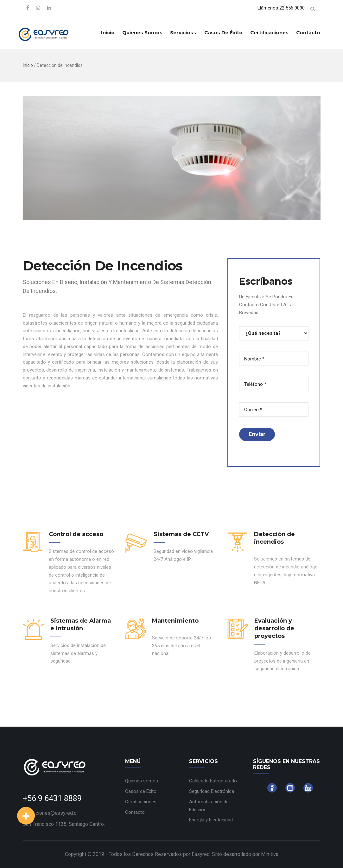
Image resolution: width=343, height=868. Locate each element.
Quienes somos (142, 32)
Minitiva (270, 854)
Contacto (308, 32)
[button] (26, 816)
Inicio (108, 32)
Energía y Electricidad (211, 820)
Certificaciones (269, 32)
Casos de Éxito (223, 32)
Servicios (183, 32)
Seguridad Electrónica (212, 791)
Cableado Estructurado (213, 781)
